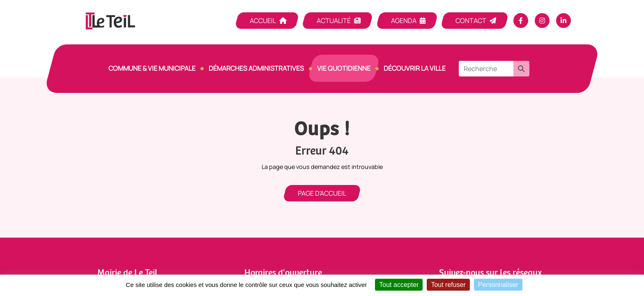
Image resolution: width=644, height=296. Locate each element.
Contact (471, 21)
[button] (521, 69)
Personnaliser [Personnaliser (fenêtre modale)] (498, 285)
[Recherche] (486, 69)
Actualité (334, 21)
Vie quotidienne (344, 68)
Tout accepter (399, 285)
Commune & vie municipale (152, 68)
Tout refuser (448, 285)
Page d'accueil (322, 193)
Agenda (404, 21)
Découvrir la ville (415, 68)
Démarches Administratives (256, 68)
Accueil (263, 21)
